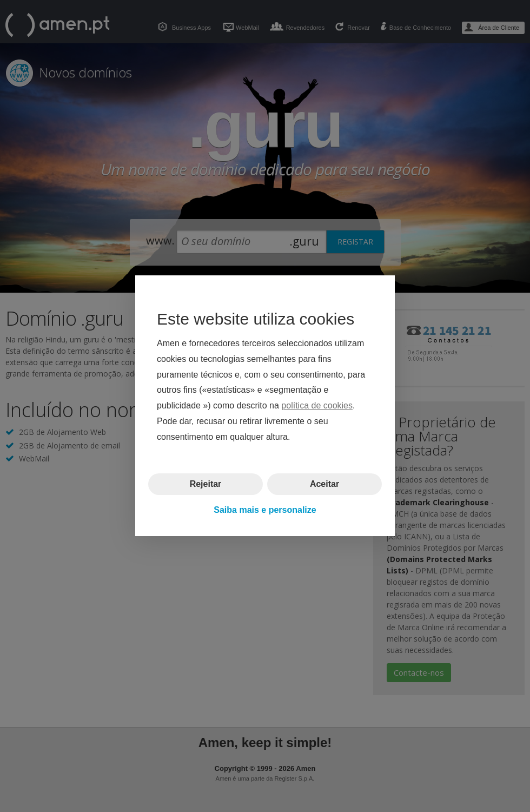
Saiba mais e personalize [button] (265, 510)
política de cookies (317, 406)
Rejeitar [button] (206, 484)
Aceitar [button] (324, 484)
